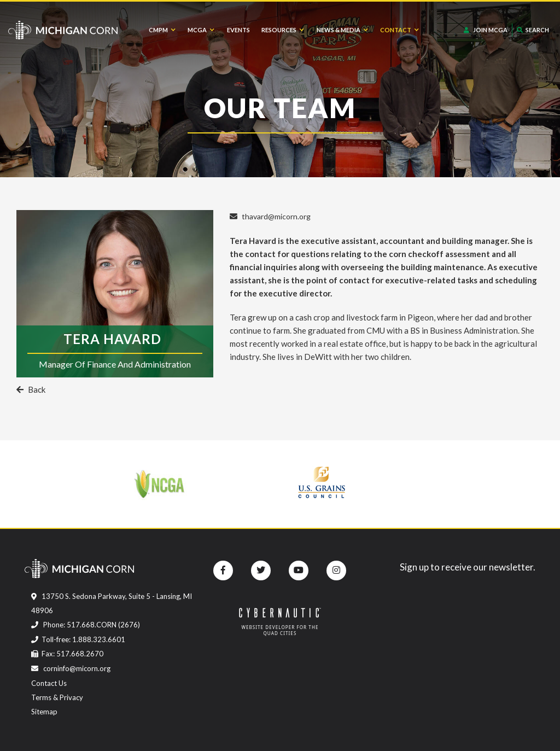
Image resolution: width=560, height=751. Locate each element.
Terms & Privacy (57, 697)
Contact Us (49, 683)
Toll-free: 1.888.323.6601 (78, 639)
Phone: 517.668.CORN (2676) (86, 625)
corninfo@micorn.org (71, 668)
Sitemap (44, 712)
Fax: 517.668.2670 (67, 654)
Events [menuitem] (238, 30)
